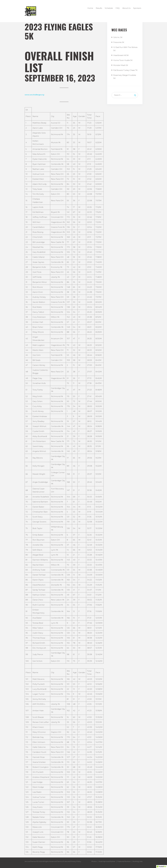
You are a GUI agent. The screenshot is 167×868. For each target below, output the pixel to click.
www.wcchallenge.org (35, 95)
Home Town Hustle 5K (123, 60)
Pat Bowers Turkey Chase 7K (125, 70)
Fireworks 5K (119, 42)
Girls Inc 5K (118, 37)
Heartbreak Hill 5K (121, 55)
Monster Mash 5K (121, 65)
